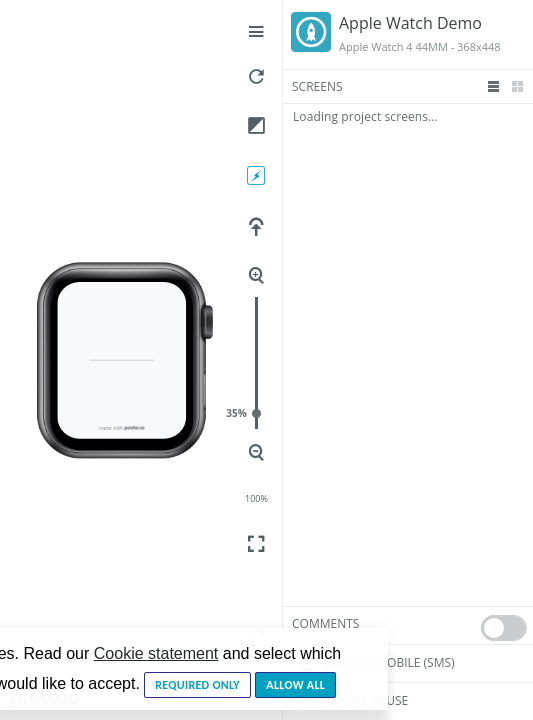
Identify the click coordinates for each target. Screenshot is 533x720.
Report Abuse (350, 701)
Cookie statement (156, 653)
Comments (325, 623)
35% (256, 413)
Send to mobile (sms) (373, 663)
